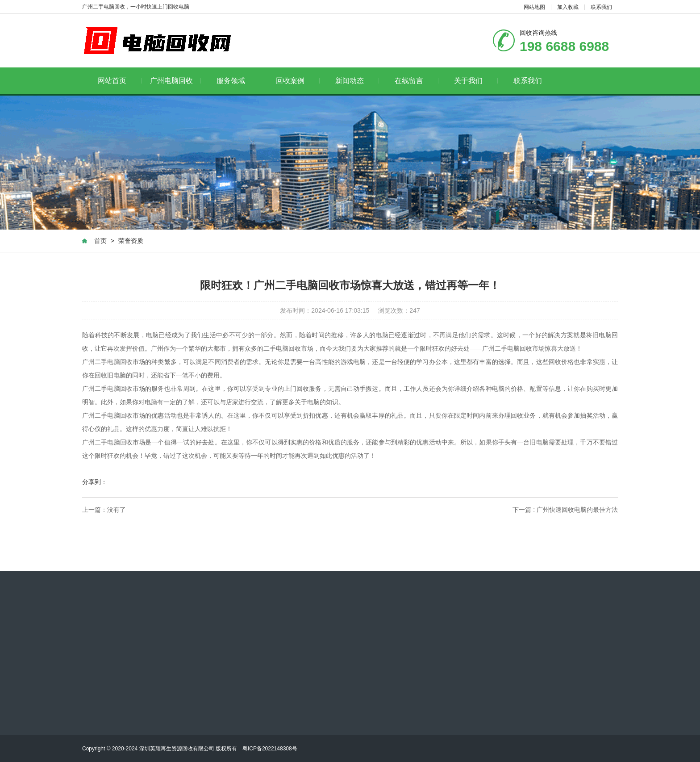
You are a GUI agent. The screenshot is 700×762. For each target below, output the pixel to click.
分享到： (95, 482)
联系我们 (601, 7)
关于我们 (476, 81)
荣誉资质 (131, 241)
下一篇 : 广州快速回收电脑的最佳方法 (565, 510)
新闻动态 (357, 81)
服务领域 (239, 81)
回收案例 (298, 81)
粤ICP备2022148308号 (270, 749)
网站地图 (534, 7)
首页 (100, 241)
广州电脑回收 (176, 81)
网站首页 (120, 81)
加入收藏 (568, 7)
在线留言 (417, 81)
